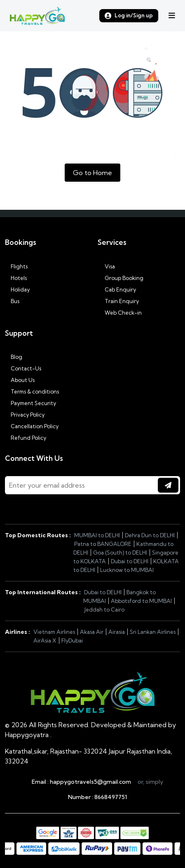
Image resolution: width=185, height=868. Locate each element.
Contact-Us (23, 368)
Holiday (17, 289)
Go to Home (92, 173)
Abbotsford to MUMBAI (141, 601)
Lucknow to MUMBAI (127, 570)
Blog (14, 357)
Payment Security (30, 403)
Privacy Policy (25, 415)
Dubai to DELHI (130, 561)
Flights (16, 266)
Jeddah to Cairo (104, 609)
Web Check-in (120, 313)
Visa (106, 266)
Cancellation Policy (32, 426)
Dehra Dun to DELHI (150, 535)
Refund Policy (26, 438)
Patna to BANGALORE (103, 544)
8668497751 (111, 797)
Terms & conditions (32, 391)
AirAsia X (45, 640)
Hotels (16, 278)
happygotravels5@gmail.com (90, 782)
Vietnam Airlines (54, 632)
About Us (20, 380)
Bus (12, 301)
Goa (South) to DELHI (120, 553)
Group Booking (121, 278)
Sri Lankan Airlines (153, 632)
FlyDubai (72, 640)
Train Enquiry (118, 301)
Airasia (117, 632)
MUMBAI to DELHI (97, 535)
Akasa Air (92, 632)
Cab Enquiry (117, 289)
